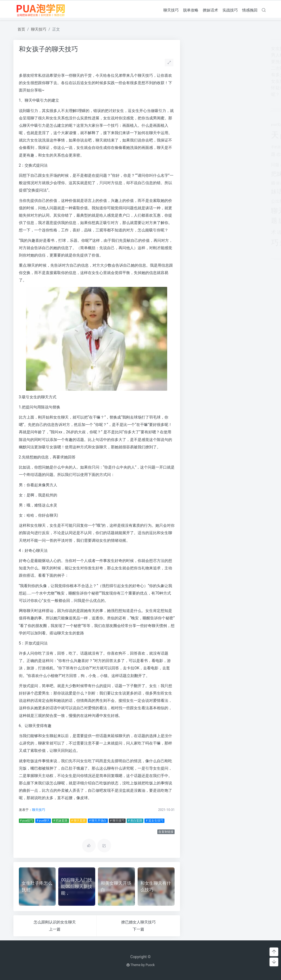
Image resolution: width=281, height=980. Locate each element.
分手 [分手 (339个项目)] (239, 137)
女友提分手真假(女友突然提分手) (222, 48)
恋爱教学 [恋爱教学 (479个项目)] (203, 154)
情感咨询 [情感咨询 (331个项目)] (225, 155)
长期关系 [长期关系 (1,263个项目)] (240, 243)
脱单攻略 (191, 10)
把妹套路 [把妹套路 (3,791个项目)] (243, 163)
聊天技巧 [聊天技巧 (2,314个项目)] (203, 211)
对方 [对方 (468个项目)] (236, 147)
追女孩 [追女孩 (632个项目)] (221, 232)
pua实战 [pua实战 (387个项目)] (196, 124)
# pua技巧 (27, 821)
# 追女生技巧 (155, 821)
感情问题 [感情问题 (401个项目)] (219, 165)
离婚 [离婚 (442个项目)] (226, 192)
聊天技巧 (171, 10)
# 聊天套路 (78, 821)
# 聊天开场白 (98, 821)
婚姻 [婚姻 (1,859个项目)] (210, 146)
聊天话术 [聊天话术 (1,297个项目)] (230, 211)
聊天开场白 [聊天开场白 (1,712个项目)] (246, 201)
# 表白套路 (135, 821)
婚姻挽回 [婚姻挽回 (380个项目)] (225, 147)
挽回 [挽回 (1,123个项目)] (219, 174)
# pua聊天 (43, 821)
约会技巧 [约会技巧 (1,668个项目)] (244, 191)
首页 (21, 29)
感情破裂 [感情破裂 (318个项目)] (205, 165)
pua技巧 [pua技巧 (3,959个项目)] (218, 123)
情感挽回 (250, 10)
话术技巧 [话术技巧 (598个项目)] (204, 232)
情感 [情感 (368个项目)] (215, 155)
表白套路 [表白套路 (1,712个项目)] (234, 221)
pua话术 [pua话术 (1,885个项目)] (211, 136)
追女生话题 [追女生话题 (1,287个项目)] (213, 243)
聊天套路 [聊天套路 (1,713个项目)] (216, 201)
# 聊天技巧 (117, 821)
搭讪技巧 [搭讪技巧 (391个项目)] (202, 183)
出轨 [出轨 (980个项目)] (229, 136)
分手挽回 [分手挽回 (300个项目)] (249, 137)
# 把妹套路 (60, 821)
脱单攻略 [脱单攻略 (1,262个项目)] (208, 221)
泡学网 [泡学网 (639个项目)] (215, 192)
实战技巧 (230, 10)
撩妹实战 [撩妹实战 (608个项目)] (219, 183)
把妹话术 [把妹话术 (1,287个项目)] (201, 174)
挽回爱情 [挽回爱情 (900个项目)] (236, 174)
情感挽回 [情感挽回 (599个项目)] (241, 154)
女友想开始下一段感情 (212, 81)
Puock (150, 965)
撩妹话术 (210, 10)
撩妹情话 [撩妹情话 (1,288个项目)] (240, 182)
